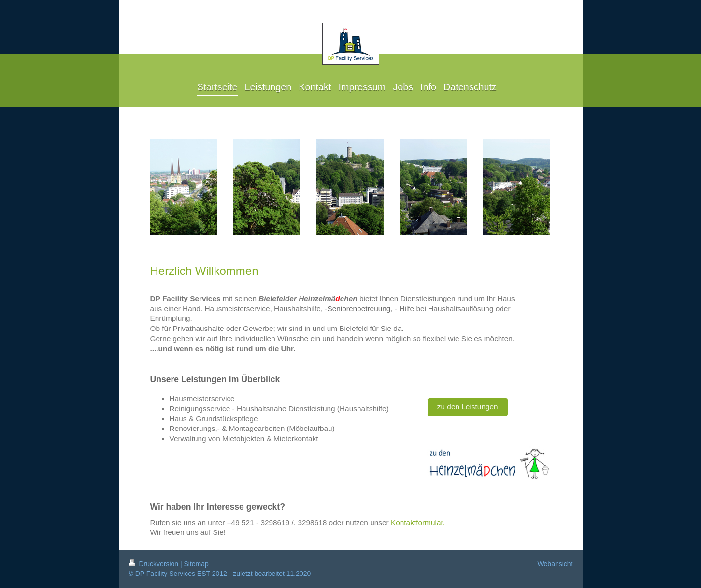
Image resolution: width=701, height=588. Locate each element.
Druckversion (154, 564)
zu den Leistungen (468, 407)
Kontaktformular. (418, 523)
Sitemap (196, 564)
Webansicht (555, 564)
